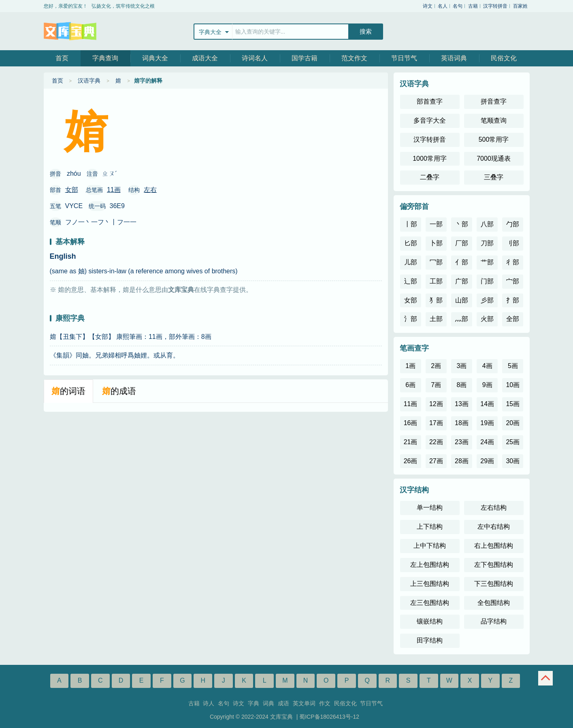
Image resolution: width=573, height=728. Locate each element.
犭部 (436, 300)
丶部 (462, 224)
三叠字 (494, 177)
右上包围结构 (494, 546)
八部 (487, 224)
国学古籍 (305, 58)
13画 (462, 404)
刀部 (487, 243)
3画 (462, 366)
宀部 (513, 281)
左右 (150, 190)
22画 (436, 442)
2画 (436, 366)
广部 (462, 281)
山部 (462, 300)
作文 (325, 703)
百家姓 (520, 6)
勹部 (513, 224)
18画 (462, 423)
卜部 (436, 243)
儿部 (411, 262)
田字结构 (430, 640)
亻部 (462, 262)
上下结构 (430, 527)
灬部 (462, 319)
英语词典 (454, 58)
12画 (436, 404)
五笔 (55, 206)
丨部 (411, 224)
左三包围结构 (430, 603)
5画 (513, 366)
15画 (513, 404)
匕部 (411, 243)
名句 (458, 6)
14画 (487, 404)
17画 (436, 423)
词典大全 (155, 58)
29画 (487, 461)
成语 (283, 703)
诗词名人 (255, 58)
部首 (55, 190)
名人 (443, 6)
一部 (436, 224)
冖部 (436, 262)
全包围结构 (494, 603)
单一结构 (430, 508)
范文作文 (354, 58)
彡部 (487, 300)
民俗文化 (504, 58)
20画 (513, 423)
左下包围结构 (494, 565)
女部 (72, 190)
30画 (513, 461)
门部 (487, 281)
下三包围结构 (494, 584)
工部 (436, 281)
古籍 (473, 6)
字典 (253, 703)
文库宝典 (70, 31)
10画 (513, 385)
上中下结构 (430, 546)
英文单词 (304, 703)
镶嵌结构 (430, 621)
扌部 (513, 300)
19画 (487, 423)
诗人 (209, 703)
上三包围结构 (430, 584)
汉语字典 (89, 81)
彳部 (513, 262)
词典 (268, 703)
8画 (462, 385)
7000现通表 (494, 159)
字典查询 (105, 58)
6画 (410, 385)
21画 (411, 442)
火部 (487, 319)
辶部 (411, 281)
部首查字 (430, 101)
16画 (411, 423)
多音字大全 (430, 120)
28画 (462, 461)
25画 (513, 442)
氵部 (411, 319)
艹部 (487, 262)
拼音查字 (494, 101)
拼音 (55, 174)
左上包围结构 (430, 565)
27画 (436, 461)
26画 (411, 461)
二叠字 (430, 177)
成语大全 (205, 58)
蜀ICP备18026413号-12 (329, 717)
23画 (462, 442)
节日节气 (404, 58)
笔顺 (55, 222)
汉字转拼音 (495, 6)
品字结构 (494, 621)
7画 (436, 385)
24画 (487, 442)
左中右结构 (494, 527)
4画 (487, 366)
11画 (114, 190)
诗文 (428, 6)
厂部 (462, 243)
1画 (410, 366)
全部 (513, 319)
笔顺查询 (494, 120)
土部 (436, 319)
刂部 (513, 243)
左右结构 (494, 508)
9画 (487, 385)
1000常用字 (430, 159)
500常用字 (494, 139)
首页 (62, 58)
